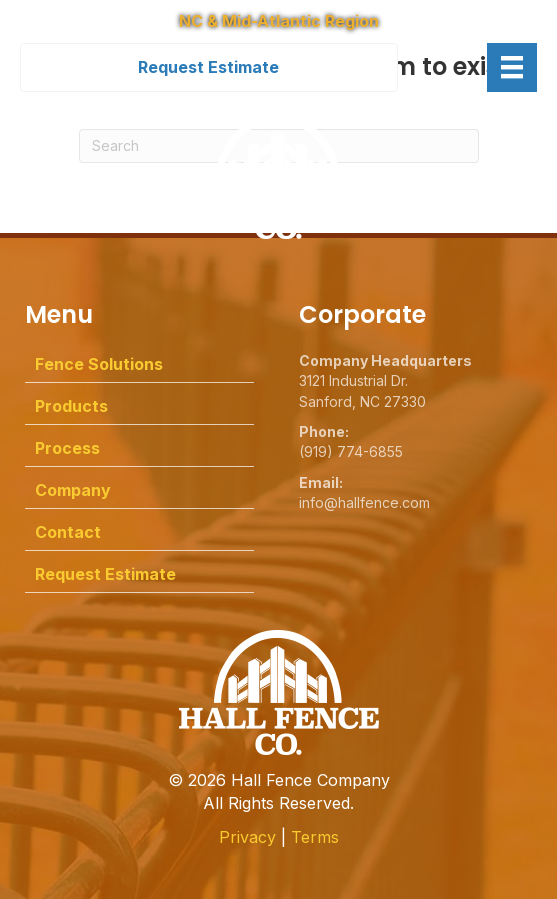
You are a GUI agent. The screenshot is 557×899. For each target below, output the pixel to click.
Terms (315, 837)
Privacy (247, 837)
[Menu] (512, 67)
